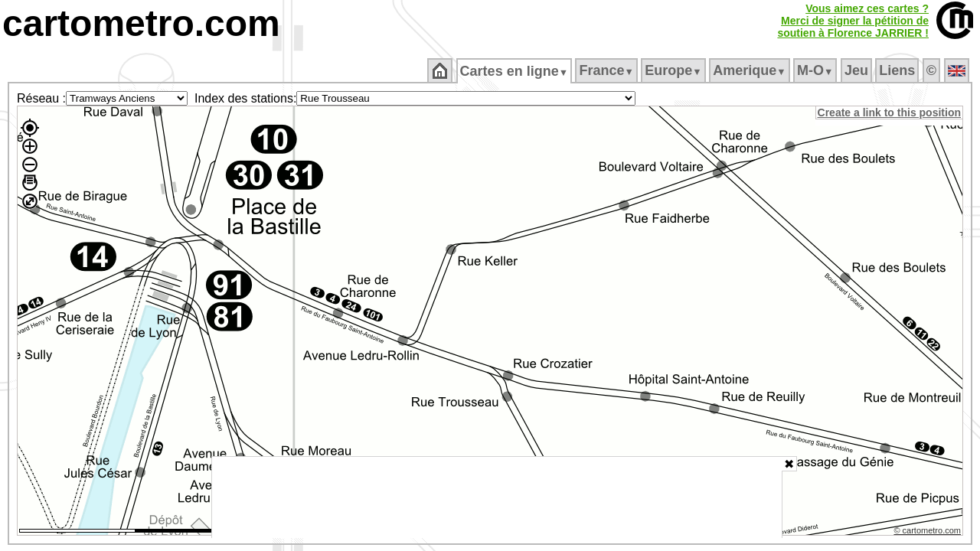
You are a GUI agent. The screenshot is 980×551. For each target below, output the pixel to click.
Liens (898, 70)
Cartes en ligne (515, 71)
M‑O (817, 70)
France (608, 70)
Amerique (751, 70)
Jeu (857, 70)
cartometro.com (141, 23)
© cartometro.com (929, 533)
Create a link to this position (890, 112)
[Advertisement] (497, 497)
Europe (675, 70)
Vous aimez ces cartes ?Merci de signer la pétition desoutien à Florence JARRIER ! (853, 21)
